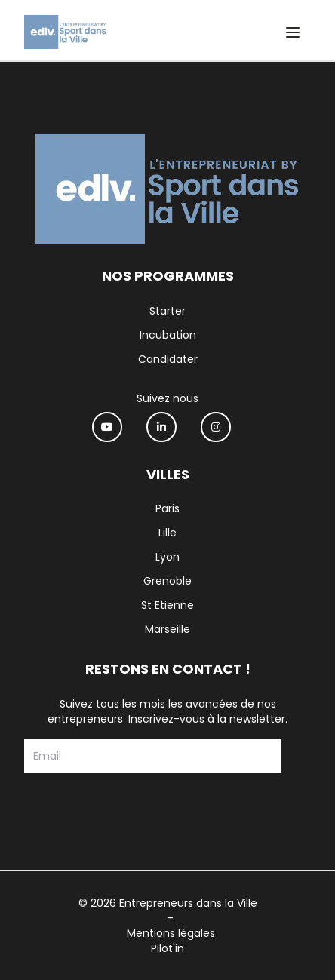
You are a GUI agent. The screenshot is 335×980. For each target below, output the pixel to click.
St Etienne (167, 605)
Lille (167, 533)
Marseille (167, 629)
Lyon (167, 557)
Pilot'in (167, 948)
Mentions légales (171, 933)
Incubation (168, 335)
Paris (167, 508)
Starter (167, 311)
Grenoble (167, 581)
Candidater (168, 359)
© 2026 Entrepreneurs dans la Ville (168, 903)
